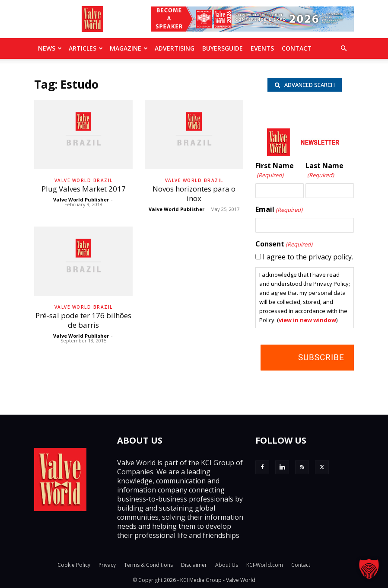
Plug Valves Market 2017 (84, 189)
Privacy (107, 565)
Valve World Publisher (81, 200)
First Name (275, 171)
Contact (297, 48)
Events (262, 48)
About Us (227, 565)
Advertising (175, 48)
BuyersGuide (223, 48)
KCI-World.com (265, 565)
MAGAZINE (129, 48)
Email (279, 210)
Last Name (324, 171)
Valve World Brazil (84, 180)
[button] (343, 48)
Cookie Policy (74, 565)
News (50, 48)
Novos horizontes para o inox (194, 193)
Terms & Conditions (148, 565)
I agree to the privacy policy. (308, 257)
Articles (86, 48)
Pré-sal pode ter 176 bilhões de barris (83, 320)
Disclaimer (194, 565)
